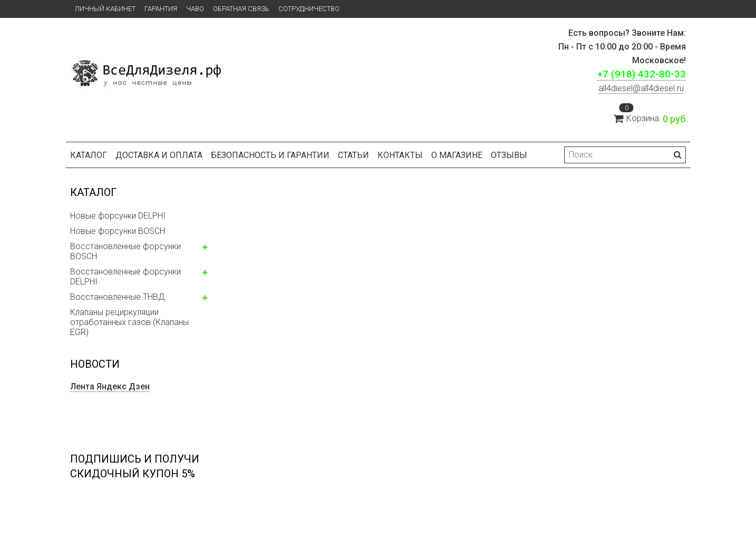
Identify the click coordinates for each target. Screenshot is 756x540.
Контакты (400, 155)
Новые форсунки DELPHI (118, 216)
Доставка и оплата (159, 155)
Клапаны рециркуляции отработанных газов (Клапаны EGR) (129, 322)
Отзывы (509, 155)
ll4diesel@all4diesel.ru (641, 88)
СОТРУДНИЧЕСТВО (309, 9)
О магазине (457, 155)
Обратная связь (241, 9)
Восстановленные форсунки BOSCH (125, 251)
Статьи (353, 155)
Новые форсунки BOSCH (118, 231)
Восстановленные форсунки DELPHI (125, 277)
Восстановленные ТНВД (117, 297)
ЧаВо (195, 9)
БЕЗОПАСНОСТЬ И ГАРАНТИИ (270, 155)
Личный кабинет (105, 9)
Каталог (89, 155)
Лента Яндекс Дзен (110, 386)
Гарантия (161, 9)
